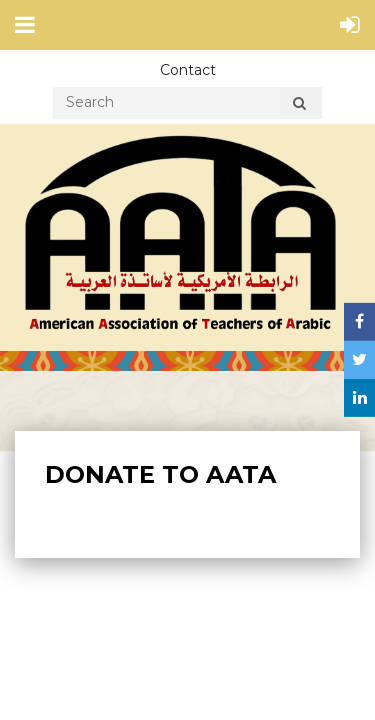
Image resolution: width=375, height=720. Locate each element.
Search (299, 106)
